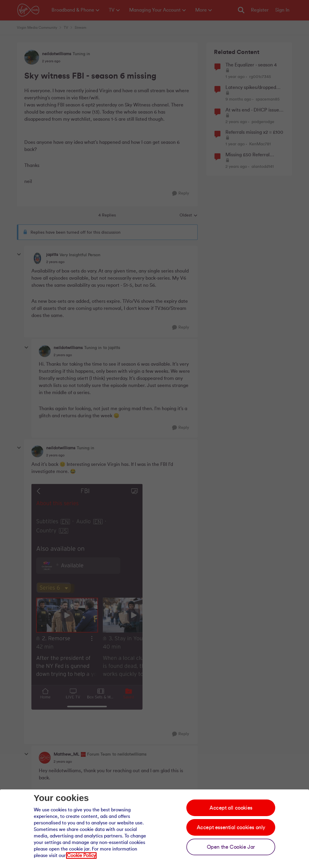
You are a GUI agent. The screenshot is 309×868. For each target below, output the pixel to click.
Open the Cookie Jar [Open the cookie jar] (231, 847)
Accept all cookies (231, 808)
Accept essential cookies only (231, 827)
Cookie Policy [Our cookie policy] (81, 856)
